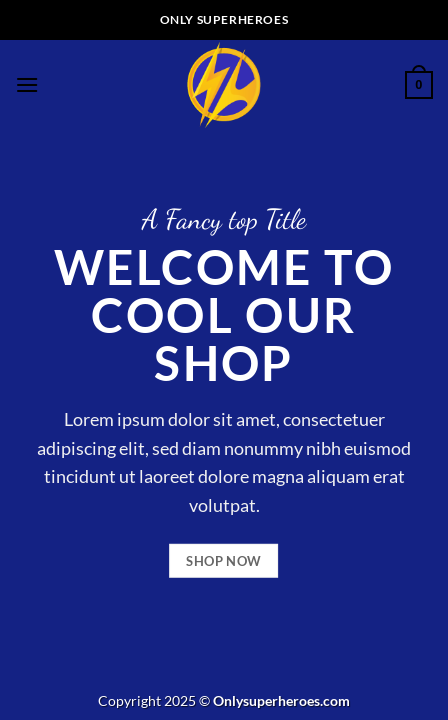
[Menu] (27, 84)
